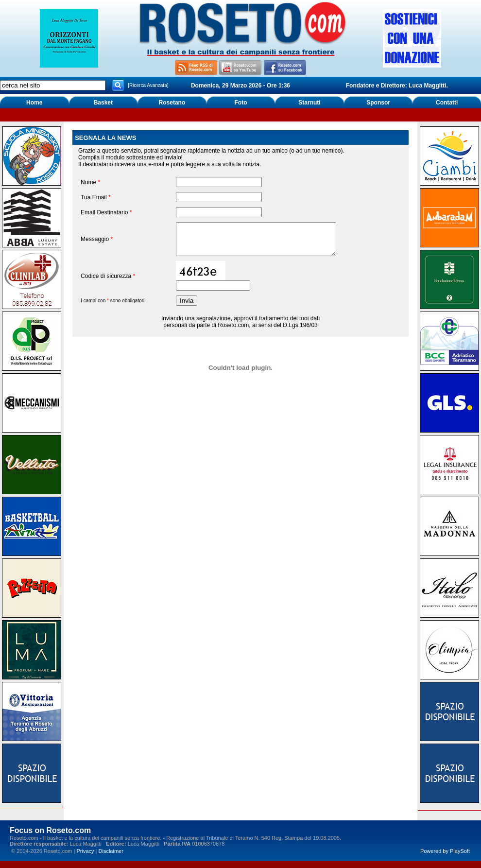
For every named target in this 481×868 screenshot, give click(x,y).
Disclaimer (111, 851)
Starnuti (309, 103)
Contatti (447, 103)
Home (34, 103)
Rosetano (172, 103)
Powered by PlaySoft (445, 851)
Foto (240, 103)
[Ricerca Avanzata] (148, 85)
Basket (103, 103)
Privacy (85, 851)
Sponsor (378, 103)
